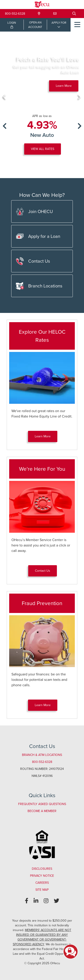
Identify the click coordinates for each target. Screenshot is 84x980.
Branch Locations (39, 286)
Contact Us (33, 261)
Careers (42, 883)
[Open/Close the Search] (74, 14)
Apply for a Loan (38, 236)
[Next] (80, 97)
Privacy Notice (42, 876)
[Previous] (4, 97)
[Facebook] (27, 901)
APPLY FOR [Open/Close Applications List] (59, 23)
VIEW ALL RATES (43, 149)
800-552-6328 (15, 14)
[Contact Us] (55, 14)
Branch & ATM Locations (42, 755)
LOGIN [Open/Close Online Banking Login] (12, 25)
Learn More (64, 86)
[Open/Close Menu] (77, 25)
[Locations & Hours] (39, 14)
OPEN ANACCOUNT (35, 25)
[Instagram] (46, 901)
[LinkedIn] (36, 901)
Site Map (42, 890)
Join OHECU (34, 212)
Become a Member (42, 811)
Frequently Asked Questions (42, 804)
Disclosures (42, 869)
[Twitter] (56, 901)
